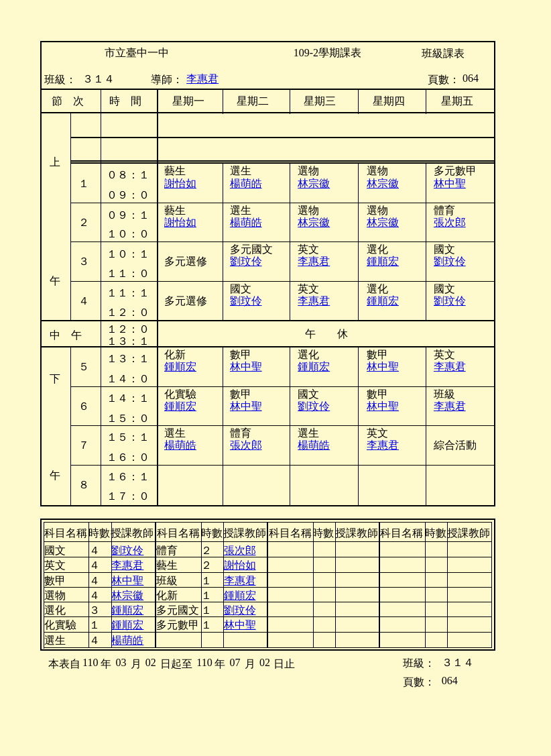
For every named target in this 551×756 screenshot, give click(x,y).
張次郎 (450, 222)
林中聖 (450, 183)
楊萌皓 (246, 183)
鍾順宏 (383, 261)
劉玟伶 (450, 261)
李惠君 (202, 79)
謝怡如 (180, 222)
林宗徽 (383, 183)
